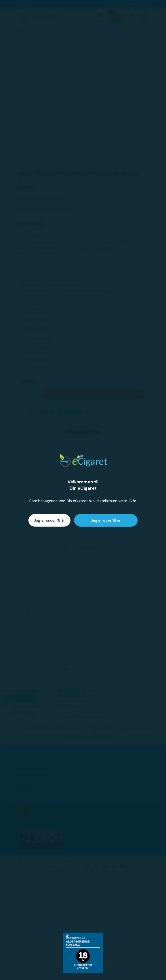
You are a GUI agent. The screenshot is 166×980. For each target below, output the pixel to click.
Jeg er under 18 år (49, 520)
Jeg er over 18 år (106, 520)
